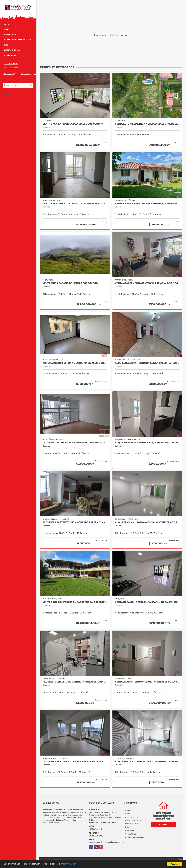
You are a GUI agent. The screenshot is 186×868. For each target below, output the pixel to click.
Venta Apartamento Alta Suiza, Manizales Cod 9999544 (75, 204)
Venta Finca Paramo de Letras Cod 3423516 (71, 283)
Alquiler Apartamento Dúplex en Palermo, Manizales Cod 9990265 (147, 363)
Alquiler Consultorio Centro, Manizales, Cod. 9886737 (75, 682)
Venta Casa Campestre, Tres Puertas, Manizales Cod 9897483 (147, 204)
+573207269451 (12, 68)
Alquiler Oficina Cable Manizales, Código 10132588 (75, 443)
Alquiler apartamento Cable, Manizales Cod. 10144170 (147, 443)
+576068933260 (11, 64)
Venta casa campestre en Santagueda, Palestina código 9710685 (75, 602)
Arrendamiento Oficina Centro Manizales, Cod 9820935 (75, 363)
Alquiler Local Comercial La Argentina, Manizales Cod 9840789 (147, 762)
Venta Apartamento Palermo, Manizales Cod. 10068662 (147, 682)
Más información (69, 864)
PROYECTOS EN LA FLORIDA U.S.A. (18, 40)
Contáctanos (10, 55)
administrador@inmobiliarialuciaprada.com (20, 74)
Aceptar (174, 864)
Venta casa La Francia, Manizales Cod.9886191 (73, 124)
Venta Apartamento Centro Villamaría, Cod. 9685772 (147, 283)
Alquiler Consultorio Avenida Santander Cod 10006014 (147, 522)
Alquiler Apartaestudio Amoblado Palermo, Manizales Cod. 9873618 (75, 522)
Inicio (6, 24)
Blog (6, 45)
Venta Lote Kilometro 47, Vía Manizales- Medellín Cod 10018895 (147, 124)
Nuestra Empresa (12, 50)
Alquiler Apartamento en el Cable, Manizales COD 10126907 (75, 762)
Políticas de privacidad (135, 837)
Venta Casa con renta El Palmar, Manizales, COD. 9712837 (147, 602)
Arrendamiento (11, 35)
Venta (6, 29)
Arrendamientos (132, 817)
